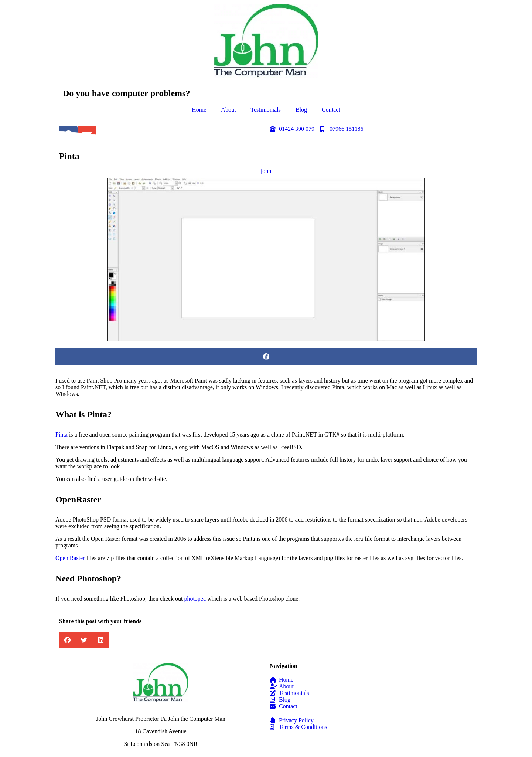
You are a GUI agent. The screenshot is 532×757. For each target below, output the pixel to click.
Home (199, 110)
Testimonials (266, 110)
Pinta (62, 434)
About (228, 110)
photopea (195, 599)
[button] (266, 357)
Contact (331, 110)
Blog (301, 110)
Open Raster (70, 558)
